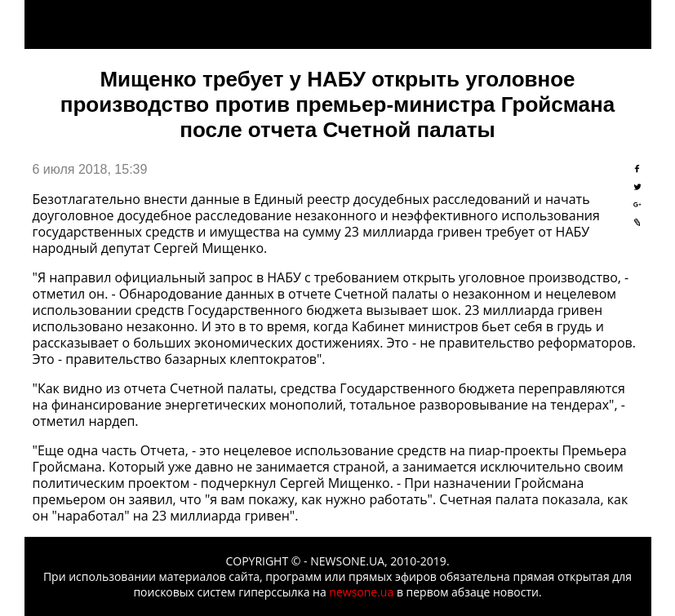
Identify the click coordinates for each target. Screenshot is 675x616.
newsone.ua (361, 592)
